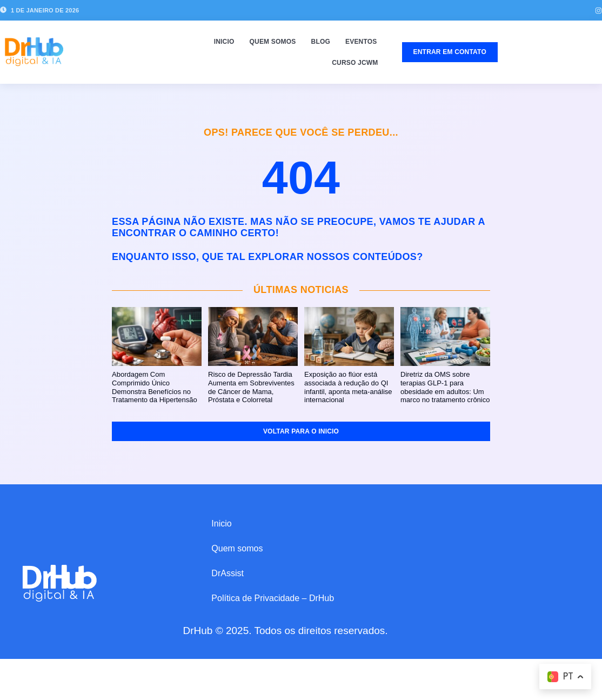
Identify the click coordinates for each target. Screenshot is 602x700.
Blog (321, 42)
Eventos (361, 42)
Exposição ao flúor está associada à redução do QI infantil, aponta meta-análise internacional (348, 387)
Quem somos (273, 42)
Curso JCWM (355, 63)
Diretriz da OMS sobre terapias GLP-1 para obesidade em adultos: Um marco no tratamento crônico (445, 387)
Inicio (224, 42)
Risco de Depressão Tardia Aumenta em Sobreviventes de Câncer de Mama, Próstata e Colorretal (251, 387)
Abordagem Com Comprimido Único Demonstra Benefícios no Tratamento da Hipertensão (155, 387)
